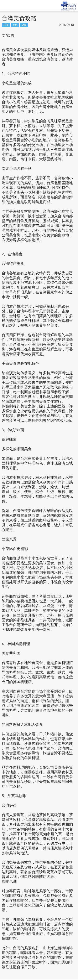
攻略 (24, 25)
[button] (16, 5)
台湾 (6, 25)
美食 (15, 25)
